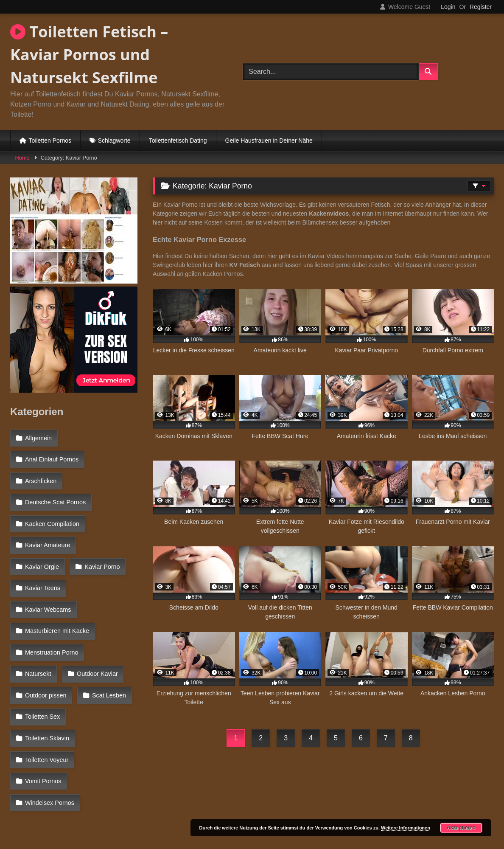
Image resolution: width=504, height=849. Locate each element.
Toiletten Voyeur (46, 676)
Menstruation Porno (51, 602)
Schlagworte (114, 141)
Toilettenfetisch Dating (178, 141)
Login (448, 7)
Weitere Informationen (406, 828)
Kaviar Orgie (110, 529)
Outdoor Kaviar (45, 621)
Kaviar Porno (42, 547)
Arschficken (40, 474)
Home (22, 158)
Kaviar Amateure (47, 529)
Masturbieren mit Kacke (57, 584)
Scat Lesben (107, 639)
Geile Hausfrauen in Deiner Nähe (269, 141)
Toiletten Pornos (50, 141)
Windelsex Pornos (49, 713)
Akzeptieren (461, 828)
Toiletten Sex (42, 658)
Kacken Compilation (52, 511)
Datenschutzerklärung (308, 812)
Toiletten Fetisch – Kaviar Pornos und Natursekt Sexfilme (89, 55)
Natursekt (115, 602)
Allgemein (38, 437)
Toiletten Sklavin (105, 658)
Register (481, 7)
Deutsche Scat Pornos (55, 492)
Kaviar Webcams (48, 566)
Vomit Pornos (43, 694)
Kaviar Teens (101, 547)
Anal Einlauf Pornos (51, 455)
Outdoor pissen (45, 639)
